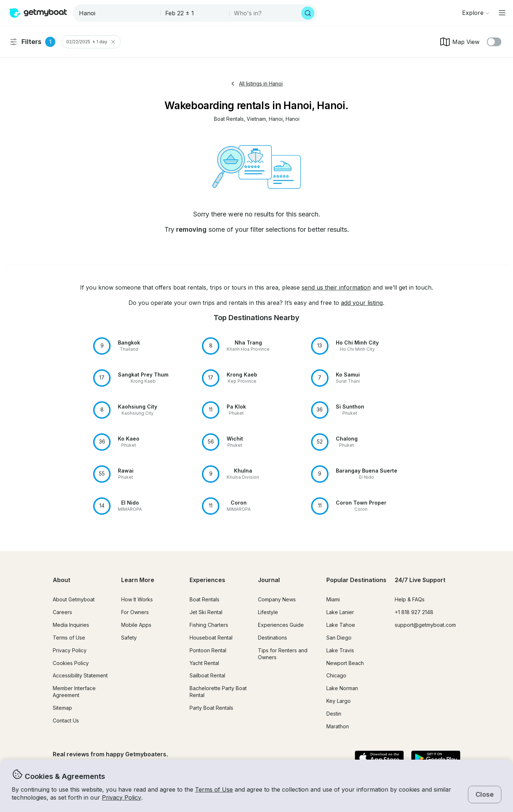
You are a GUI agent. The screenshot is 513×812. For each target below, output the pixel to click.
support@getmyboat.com (425, 625)
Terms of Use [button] (214, 789)
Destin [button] (334, 714)
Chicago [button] (336, 675)
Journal (269, 580)
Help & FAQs (410, 599)
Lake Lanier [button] (340, 612)
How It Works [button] (137, 599)
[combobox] (117, 13)
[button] (229, 119)
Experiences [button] (207, 580)
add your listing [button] (362, 303)
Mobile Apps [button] (136, 625)
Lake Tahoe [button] (341, 625)
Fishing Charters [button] (209, 625)
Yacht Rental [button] (204, 663)
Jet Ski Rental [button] (206, 612)
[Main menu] (502, 13)
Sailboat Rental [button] (207, 675)
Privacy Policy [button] (122, 797)
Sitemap (62, 708)
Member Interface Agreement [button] (74, 692)
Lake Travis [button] (340, 650)
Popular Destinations (356, 580)
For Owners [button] (135, 612)
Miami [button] (333, 599)
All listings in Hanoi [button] (256, 83)
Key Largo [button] (339, 701)
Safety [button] (129, 638)
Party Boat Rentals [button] (211, 708)
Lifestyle (268, 612)
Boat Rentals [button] (204, 599)
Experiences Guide (281, 625)
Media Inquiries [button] (71, 625)
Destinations (273, 638)
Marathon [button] (338, 726)
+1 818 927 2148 (414, 612)
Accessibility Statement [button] (80, 675)
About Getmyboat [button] (74, 599)
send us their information (336, 287)
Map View (459, 42)
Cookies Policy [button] (71, 663)
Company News (277, 599)
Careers (62, 612)
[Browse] (476, 13)
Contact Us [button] (66, 721)
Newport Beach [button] (345, 663)
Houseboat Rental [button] (211, 638)
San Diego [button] (339, 638)
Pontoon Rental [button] (208, 650)
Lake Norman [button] (342, 688)
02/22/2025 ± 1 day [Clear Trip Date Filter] (91, 42)
